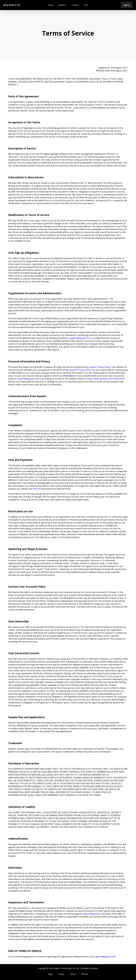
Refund (85, 974)
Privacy (61, 974)
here (35, 489)
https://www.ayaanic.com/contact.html (106, 379)
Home (51, 5)
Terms (73, 974)
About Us (63, 5)
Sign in (127, 5)
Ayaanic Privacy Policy (99, 367)
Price (86, 5)
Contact (75, 5)
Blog (50, 974)
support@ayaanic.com (80, 338)
